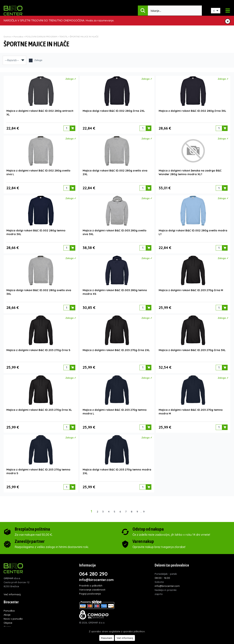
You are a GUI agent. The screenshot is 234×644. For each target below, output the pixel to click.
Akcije (7, 613)
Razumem (107, 638)
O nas (7, 625)
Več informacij (12, 592)
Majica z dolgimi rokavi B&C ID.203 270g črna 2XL (116, 349)
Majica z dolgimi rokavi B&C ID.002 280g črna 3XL (192, 111)
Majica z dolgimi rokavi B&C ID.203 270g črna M (191, 289)
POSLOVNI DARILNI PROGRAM (41, 37)
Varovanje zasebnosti (92, 588)
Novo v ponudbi (13, 617)
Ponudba (18, 37)
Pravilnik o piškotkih (91, 584)
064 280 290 (93, 572)
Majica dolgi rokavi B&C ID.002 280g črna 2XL (114, 111)
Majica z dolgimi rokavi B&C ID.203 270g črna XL (39, 408)
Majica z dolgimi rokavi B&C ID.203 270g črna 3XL (192, 349)
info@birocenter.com (96, 578)
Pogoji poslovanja (90, 592)
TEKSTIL (63, 37)
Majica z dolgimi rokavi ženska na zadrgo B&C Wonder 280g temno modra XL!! (190, 172)
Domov (7, 37)
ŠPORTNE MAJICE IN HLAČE (84, 37)
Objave (8, 621)
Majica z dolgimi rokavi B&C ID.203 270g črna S (38, 349)
